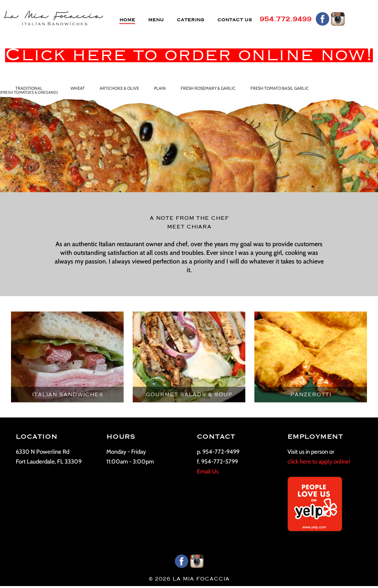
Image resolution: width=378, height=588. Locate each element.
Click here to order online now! (189, 55)
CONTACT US (235, 20)
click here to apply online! (319, 462)
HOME (127, 20)
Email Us (208, 471)
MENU (156, 20)
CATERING (191, 20)
